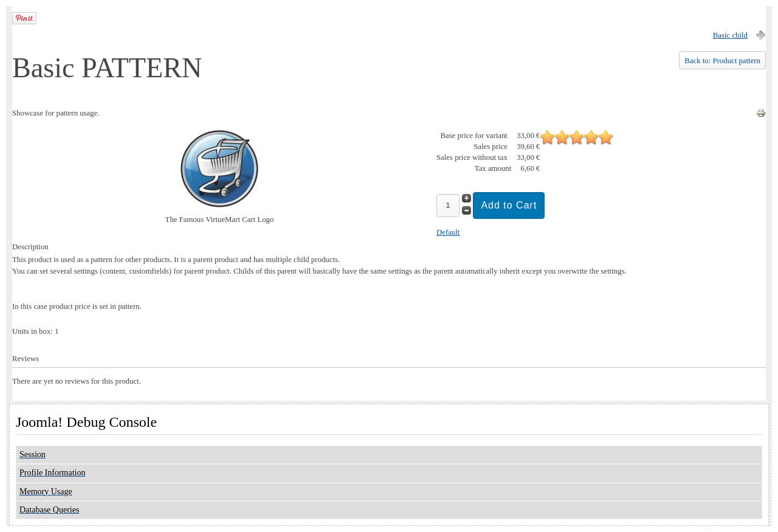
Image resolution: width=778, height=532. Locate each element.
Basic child (730, 35)
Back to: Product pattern (722, 61)
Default (448, 232)
